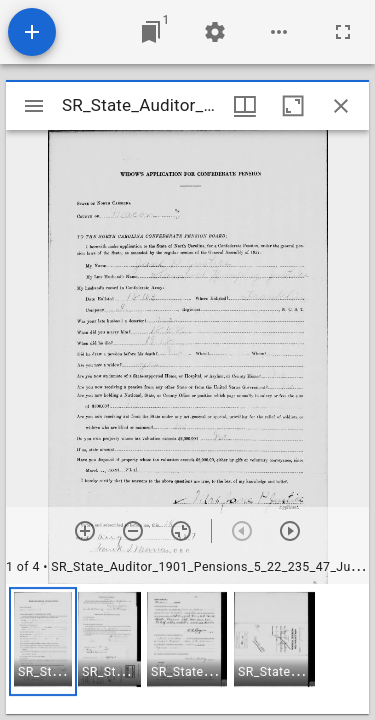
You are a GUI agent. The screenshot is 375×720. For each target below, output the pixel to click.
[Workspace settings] (215, 32)
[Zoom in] (85, 531)
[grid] (187, 649)
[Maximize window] (293, 106)
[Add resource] (32, 32)
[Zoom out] (133, 531)
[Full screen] (343, 32)
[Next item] (290, 531)
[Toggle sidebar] (34, 106)
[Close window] (341, 106)
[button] (43, 641)
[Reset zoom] (181, 531)
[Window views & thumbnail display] (245, 106)
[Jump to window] (151, 32)
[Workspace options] (279, 32)
